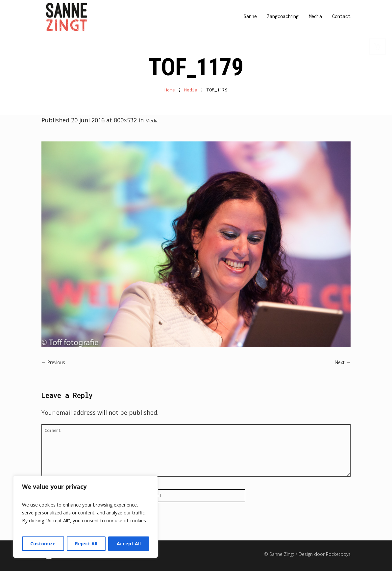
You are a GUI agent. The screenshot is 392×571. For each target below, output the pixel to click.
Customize (43, 544)
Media (191, 90)
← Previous (53, 362)
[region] (86, 517)
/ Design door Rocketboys (323, 554)
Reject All (86, 544)
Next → (343, 362)
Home (170, 90)
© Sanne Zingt (280, 554)
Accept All (129, 544)
